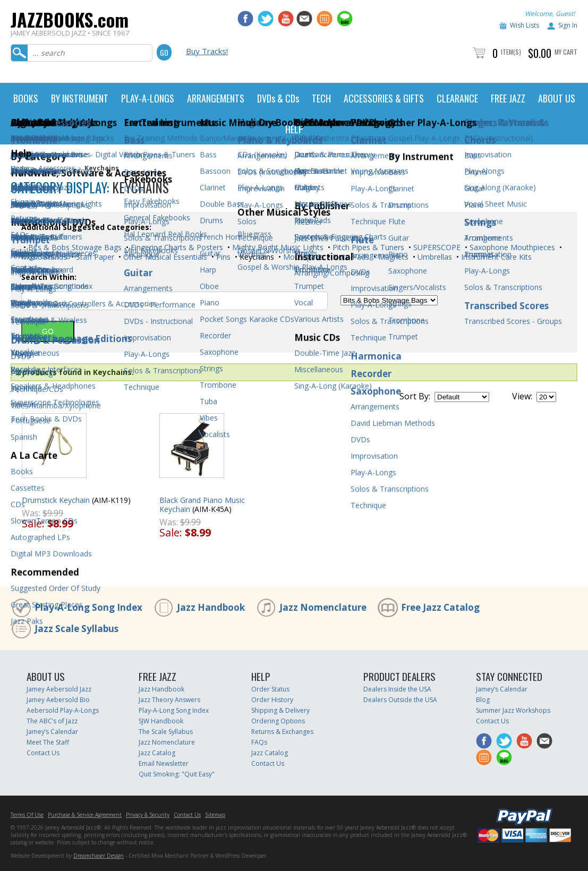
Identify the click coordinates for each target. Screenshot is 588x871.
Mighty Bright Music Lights (277, 247)
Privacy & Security (148, 815)
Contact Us (43, 753)
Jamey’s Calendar (52, 732)
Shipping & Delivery (280, 710)
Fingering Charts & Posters (176, 247)
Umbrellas (434, 257)
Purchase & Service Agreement (85, 815)
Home (20, 168)
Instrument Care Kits (495, 257)
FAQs (259, 742)
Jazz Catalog (157, 753)
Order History (272, 700)
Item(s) (511, 52)
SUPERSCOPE (436, 247)
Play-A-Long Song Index (88, 607)
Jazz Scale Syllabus (76, 629)
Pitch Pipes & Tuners (367, 247)
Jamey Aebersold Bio (58, 700)
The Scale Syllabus (166, 732)
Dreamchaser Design (99, 856)
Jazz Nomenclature (323, 607)
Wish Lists (525, 25)
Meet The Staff (48, 742)
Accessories (57, 168)
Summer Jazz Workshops (513, 710)
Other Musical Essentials (164, 257)
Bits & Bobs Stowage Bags (74, 247)
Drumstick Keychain (56, 500)
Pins (222, 257)
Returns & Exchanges (282, 732)
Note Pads (350, 257)
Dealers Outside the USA (400, 700)
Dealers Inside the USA (397, 689)
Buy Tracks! (207, 51)
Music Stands (44, 257)
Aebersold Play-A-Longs (63, 710)
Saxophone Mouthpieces (511, 247)
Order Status (270, 689)
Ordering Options (278, 721)
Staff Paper (94, 257)
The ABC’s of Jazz (52, 721)
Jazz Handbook (211, 607)
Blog (483, 700)
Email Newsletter (164, 763)
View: (522, 396)
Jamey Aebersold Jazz (59, 689)
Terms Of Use (27, 815)
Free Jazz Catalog (440, 607)
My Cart (566, 52)
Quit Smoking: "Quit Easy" (177, 774)
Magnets (392, 257)
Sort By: (415, 396)
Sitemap (215, 815)
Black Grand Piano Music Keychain (202, 505)
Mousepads (302, 257)
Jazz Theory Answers (169, 700)
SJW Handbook (161, 721)
